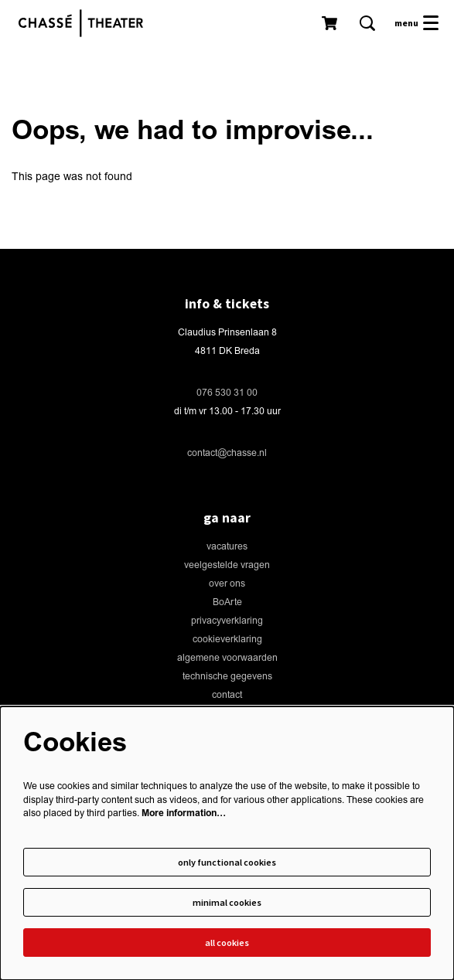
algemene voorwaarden (227, 658)
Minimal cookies (227, 902)
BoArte (227, 602)
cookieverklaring (227, 640)
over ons (227, 584)
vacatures (227, 547)
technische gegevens (227, 677)
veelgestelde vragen (227, 565)
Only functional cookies (227, 862)
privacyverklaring (227, 621)
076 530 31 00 (227, 393)
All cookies (227, 943)
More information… (184, 813)
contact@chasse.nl (227, 453)
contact (227, 695)
